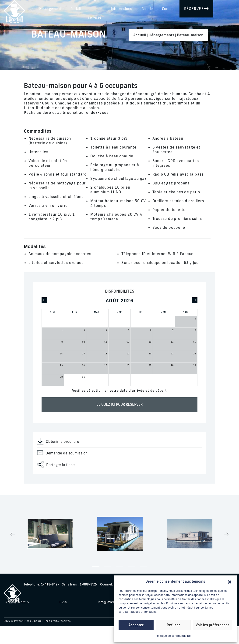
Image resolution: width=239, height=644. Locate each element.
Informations (181, 8)
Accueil (140, 35)
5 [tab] (143, 566)
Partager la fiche (56, 465)
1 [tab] (96, 566)
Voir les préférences (213, 625)
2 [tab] (108, 566)
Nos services (151, 8)
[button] (230, 582)
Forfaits (124, 8)
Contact (228, 8)
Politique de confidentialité (173, 636)
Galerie (207, 8)
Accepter (136, 625)
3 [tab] (120, 566)
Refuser (173, 625)
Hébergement (98, 8)
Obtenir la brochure (58, 441)
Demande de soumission (62, 453)
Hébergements (161, 35)
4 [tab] (131, 566)
